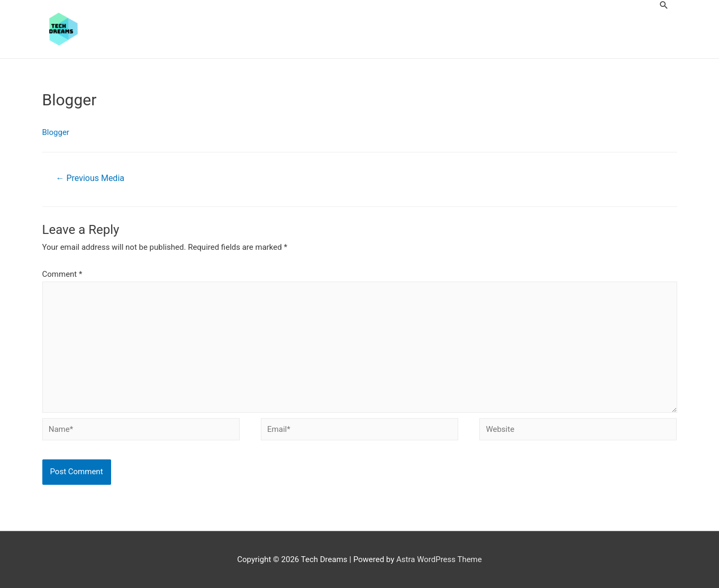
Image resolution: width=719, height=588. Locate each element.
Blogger (56, 132)
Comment (62, 274)
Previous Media (90, 178)
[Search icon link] (664, 5)
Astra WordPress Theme (439, 559)
